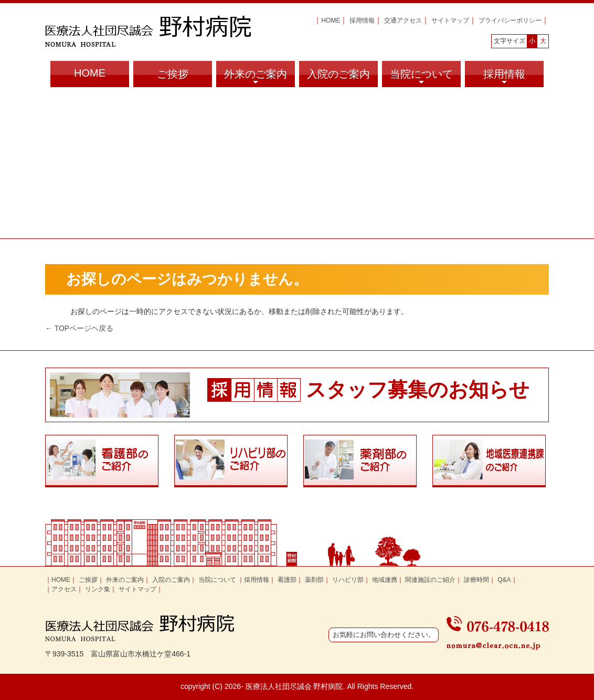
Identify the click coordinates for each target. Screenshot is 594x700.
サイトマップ (450, 20)
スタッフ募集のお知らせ (418, 390)
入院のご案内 (338, 74)
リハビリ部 (348, 580)
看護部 (287, 580)
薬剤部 (314, 580)
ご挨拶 (173, 74)
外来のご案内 (256, 78)
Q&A (504, 580)
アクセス (64, 589)
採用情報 (362, 20)
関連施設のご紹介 (430, 580)
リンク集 (98, 589)
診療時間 (476, 580)
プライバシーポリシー (510, 20)
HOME (331, 20)
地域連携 (385, 580)
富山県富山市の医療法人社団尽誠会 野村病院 (148, 31)
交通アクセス (403, 20)
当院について (421, 78)
